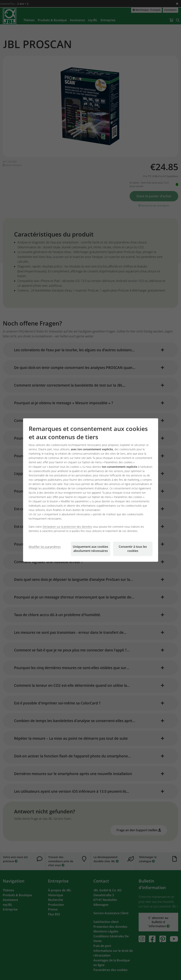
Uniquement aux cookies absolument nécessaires (90, 549)
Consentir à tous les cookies (133, 549)
